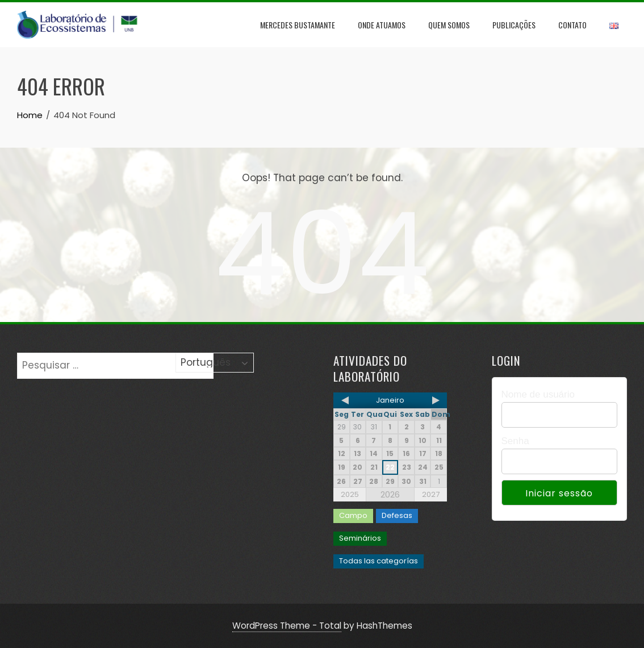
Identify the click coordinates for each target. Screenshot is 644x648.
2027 (431, 494)
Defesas (397, 515)
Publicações (514, 25)
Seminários (360, 538)
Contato (572, 25)
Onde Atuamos (382, 25)
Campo (353, 515)
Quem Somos (449, 25)
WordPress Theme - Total (287, 626)
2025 (350, 494)
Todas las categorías (379, 561)
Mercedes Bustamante (298, 25)
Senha (515, 441)
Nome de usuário (538, 394)
